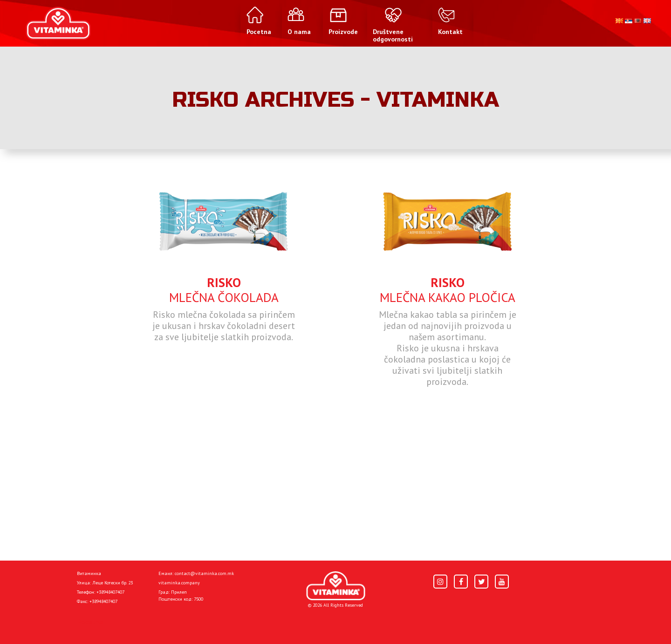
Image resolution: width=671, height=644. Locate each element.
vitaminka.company (179, 583)
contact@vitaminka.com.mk (204, 573)
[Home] (336, 586)
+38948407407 (110, 592)
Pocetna (90, 622)
